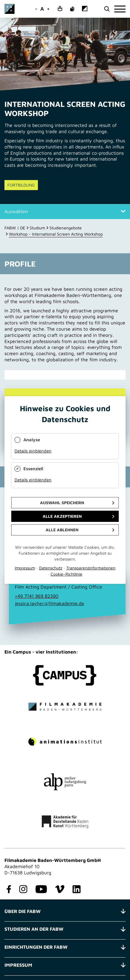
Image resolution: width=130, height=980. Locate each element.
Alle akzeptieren (62, 516)
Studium (37, 228)
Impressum (25, 568)
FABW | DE (15, 228)
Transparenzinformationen (91, 568)
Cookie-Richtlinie (66, 574)
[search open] (107, 9)
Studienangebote (66, 228)
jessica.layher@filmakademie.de (49, 603)
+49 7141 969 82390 (37, 596)
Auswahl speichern (62, 503)
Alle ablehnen (62, 530)
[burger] (120, 9)
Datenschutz (51, 568)
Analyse (32, 440)
